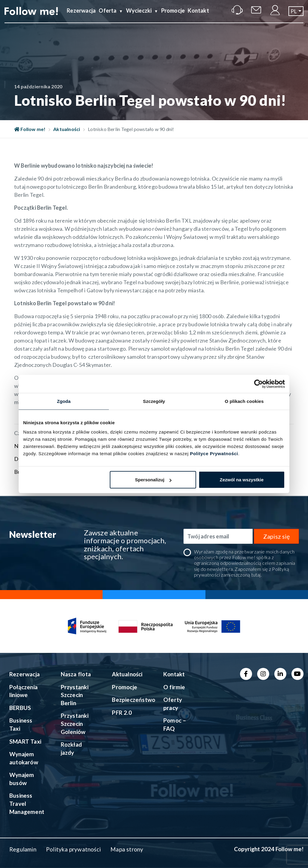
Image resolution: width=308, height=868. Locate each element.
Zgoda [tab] (64, 401)
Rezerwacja (81, 16)
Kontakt (198, 16)
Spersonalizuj (153, 480)
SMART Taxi (25, 741)
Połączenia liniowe (23, 691)
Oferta (108, 16)
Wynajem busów (22, 779)
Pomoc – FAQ (175, 724)
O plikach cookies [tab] (244, 401)
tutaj (256, 575)
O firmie (174, 687)
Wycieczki (139, 16)
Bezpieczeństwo (131, 700)
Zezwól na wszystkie (242, 480)
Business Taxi (21, 724)
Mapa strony (127, 849)
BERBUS (20, 708)
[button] (296, 16)
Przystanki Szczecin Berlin (75, 695)
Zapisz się (276, 536)
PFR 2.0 (122, 713)
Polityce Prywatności (214, 454)
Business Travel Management (27, 803)
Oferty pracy (173, 704)
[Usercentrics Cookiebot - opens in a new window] (259, 384)
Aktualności (67, 129)
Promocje (173, 16)
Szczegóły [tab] (154, 401)
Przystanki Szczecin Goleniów (75, 723)
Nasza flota (76, 674)
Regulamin (23, 849)
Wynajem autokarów (24, 758)
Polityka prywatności (73, 849)
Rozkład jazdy (71, 748)
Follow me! (30, 129)
